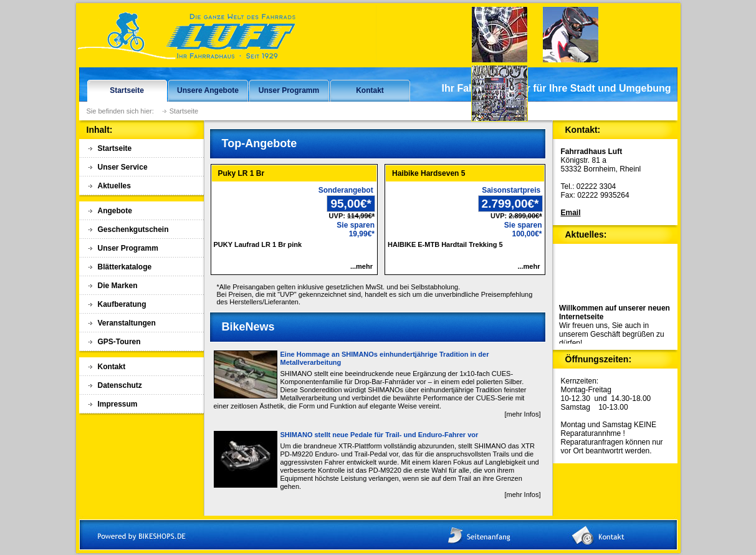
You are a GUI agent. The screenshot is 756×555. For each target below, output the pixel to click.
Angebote (115, 211)
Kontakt (370, 90)
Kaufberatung (122, 304)
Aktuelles (114, 186)
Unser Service (123, 167)
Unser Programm (289, 90)
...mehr (361, 266)
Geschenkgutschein (133, 229)
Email (571, 213)
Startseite (127, 90)
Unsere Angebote (208, 90)
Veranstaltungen (127, 323)
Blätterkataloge (125, 267)
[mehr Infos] (522, 414)
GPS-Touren (119, 342)
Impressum (118, 404)
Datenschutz (120, 385)
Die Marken (118, 286)
